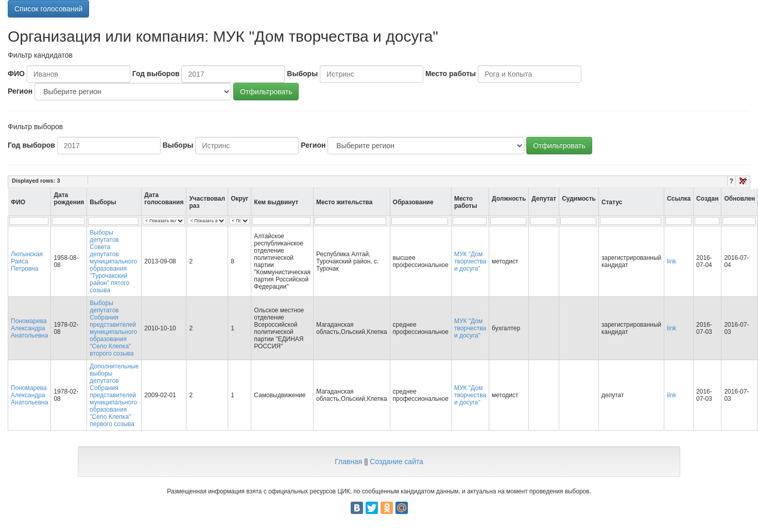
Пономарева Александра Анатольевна (29, 328)
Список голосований (48, 9)
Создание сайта (397, 462)
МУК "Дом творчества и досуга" (470, 261)
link (671, 261)
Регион (20, 91)
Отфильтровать (266, 92)
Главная (348, 462)
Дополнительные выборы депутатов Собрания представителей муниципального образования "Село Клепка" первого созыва (114, 395)
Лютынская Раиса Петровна (27, 261)
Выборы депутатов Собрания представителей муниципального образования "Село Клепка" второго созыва (113, 328)
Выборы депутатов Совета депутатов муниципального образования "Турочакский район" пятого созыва (113, 261)
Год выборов (156, 74)
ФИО (16, 74)
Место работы (451, 74)
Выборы (302, 74)
